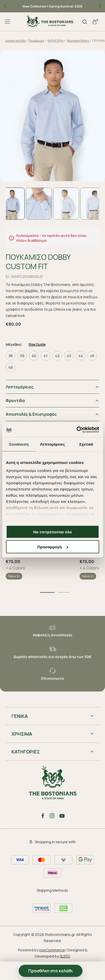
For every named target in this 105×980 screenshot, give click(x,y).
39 (22, 356)
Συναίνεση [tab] (19, 444)
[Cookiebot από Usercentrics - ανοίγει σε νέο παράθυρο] (76, 430)
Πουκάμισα (36, 41)
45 (92, 356)
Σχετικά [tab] (86, 444)
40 (34, 356)
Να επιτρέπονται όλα (52, 532)
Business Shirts (78, 41)
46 (11, 367)
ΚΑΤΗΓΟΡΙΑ (55, 41)
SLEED (65, 956)
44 (81, 356)
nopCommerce (52, 950)
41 (45, 356)
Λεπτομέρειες (20, 387)
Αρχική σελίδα (15, 41)
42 (57, 356)
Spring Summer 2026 (66, 6)
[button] (100, 6)
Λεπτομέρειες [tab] (52, 444)
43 (69, 356)
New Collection (35, 6)
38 (11, 356)
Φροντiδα (15, 400)
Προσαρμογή (53, 547)
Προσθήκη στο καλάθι (51, 971)
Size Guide (37, 344)
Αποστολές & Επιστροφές (31, 414)
